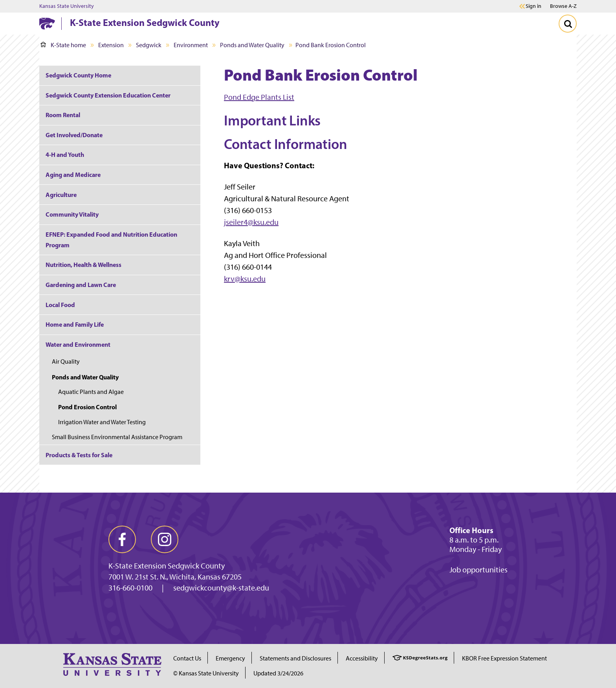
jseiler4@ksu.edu (251, 222)
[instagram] (165, 539)
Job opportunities (478, 570)
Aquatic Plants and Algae (91, 392)
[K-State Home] (47, 23)
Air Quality (66, 361)
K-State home (63, 45)
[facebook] (122, 539)
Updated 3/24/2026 (278, 673)
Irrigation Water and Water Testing (102, 422)
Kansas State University (67, 6)
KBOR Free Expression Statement (504, 658)
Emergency (230, 658)
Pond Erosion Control (87, 407)
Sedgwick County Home (78, 75)
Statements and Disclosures (295, 658)
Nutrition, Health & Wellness (83, 265)
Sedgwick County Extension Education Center (108, 95)
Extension (111, 45)
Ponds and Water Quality (252, 45)
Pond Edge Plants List (259, 97)
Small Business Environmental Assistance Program (117, 437)
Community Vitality (72, 214)
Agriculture (61, 195)
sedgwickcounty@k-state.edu (221, 588)
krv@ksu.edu (245, 279)
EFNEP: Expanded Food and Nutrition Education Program (111, 240)
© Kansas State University (206, 673)
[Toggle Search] (568, 24)
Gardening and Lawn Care (81, 285)
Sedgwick (149, 45)
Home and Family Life (75, 324)
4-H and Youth (65, 155)
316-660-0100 (130, 588)
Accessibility (362, 658)
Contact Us (187, 658)
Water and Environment (78, 344)
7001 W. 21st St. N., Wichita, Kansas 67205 (175, 577)
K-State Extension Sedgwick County (145, 22)
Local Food (60, 305)
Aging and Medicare (73, 175)
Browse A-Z (563, 6)
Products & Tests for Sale (79, 455)
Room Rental (63, 115)
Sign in (533, 6)
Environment (191, 45)
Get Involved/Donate (74, 135)
